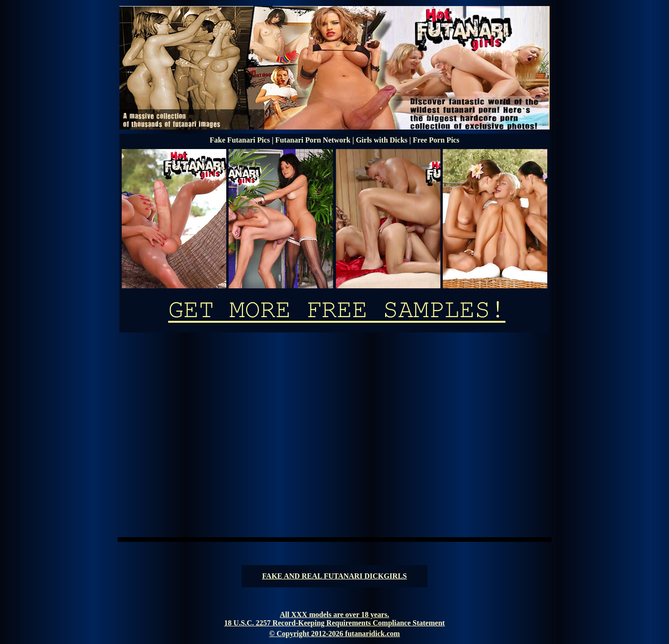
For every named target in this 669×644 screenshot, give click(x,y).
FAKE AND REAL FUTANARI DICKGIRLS (334, 576)
